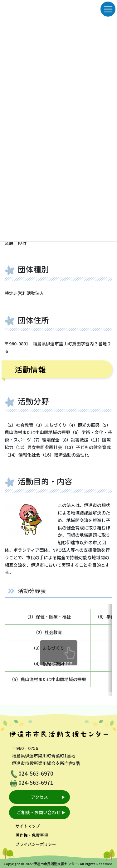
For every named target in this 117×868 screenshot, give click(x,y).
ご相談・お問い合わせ (39, 812)
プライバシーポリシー (36, 844)
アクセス (39, 797)
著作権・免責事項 (32, 835)
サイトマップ (28, 826)
